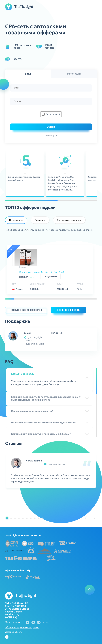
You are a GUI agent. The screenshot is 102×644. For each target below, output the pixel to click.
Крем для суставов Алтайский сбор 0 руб (42, 272)
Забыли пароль (51, 136)
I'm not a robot (53, 114)
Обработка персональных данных (22, 626)
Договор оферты (14, 631)
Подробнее (51, 277)
